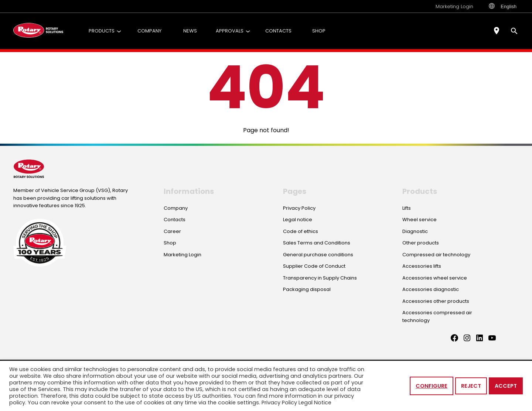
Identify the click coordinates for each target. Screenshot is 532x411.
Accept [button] (506, 386)
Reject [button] (471, 386)
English (503, 6)
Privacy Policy (279, 403)
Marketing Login (454, 6)
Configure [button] (432, 386)
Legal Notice (315, 403)
